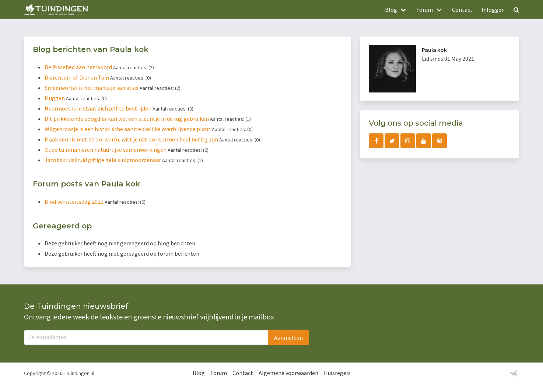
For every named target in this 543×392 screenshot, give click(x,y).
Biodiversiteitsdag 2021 (75, 202)
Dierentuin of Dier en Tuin (77, 77)
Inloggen (493, 10)
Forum (219, 373)
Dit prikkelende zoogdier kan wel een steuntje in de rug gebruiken (127, 119)
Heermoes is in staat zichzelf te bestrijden (99, 108)
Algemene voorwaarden (288, 373)
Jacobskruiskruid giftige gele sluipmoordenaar (103, 160)
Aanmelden (288, 337)
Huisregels (337, 373)
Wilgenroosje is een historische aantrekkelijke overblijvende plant (128, 129)
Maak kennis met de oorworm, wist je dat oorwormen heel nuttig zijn (132, 139)
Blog (199, 373)
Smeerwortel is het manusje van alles (92, 88)
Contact (462, 10)
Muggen (55, 98)
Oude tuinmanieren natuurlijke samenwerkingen (106, 150)
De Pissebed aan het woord (79, 67)
